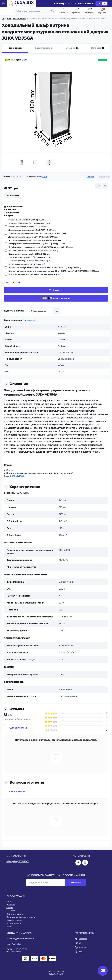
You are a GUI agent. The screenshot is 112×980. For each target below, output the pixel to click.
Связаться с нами (14, 920)
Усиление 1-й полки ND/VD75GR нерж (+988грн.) (29, 223)
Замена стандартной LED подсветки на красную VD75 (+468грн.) (37, 233)
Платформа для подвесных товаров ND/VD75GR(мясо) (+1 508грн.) (37, 244)
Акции (9, 926)
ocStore (62, 972)
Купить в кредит (56, 298)
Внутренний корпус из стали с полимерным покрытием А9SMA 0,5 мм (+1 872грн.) (44, 268)
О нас (9, 901)
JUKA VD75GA (17, 476)
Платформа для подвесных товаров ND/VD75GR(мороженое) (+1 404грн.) (40, 247)
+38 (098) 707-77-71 (18, 861)
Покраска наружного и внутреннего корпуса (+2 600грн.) (34, 274)
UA (99, 3)
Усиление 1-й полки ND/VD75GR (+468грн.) (27, 220)
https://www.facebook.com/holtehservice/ (78, 863)
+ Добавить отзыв (18, 728)
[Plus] (19, 282)
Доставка (11, 905)
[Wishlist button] (98, 186)
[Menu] (4, 4)
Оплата (10, 908)
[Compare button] (105, 186)
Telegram (83, 939)
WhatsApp (83, 947)
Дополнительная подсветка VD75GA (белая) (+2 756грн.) (33, 237)
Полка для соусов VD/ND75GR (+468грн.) (26, 264)
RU (104, 3)
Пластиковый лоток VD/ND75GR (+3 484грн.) (28, 227)
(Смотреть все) (29, 320)
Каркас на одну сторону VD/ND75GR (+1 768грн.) (29, 257)
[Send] (57, 311)
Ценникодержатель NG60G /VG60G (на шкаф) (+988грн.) (33, 250)
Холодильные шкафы (16, 19)
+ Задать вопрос (17, 791)
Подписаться (75, 883)
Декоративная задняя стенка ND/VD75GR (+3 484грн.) (32, 230)
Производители (14, 923)
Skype (81, 951)
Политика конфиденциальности (21, 917)
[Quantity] (13, 282)
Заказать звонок (86, 3)
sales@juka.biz (14, 944)
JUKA (44, 177)
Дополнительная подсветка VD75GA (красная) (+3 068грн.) (34, 240)
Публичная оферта (15, 914)
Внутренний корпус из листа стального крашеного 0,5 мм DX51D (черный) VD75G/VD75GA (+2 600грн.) (53, 271)
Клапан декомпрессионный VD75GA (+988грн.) (29, 254)
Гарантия (11, 911)
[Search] (53, 11)
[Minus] (7, 282)
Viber (81, 943)
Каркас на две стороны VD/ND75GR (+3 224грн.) (29, 261)
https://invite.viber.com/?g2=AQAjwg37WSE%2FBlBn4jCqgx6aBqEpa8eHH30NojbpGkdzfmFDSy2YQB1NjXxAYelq (85, 863)
